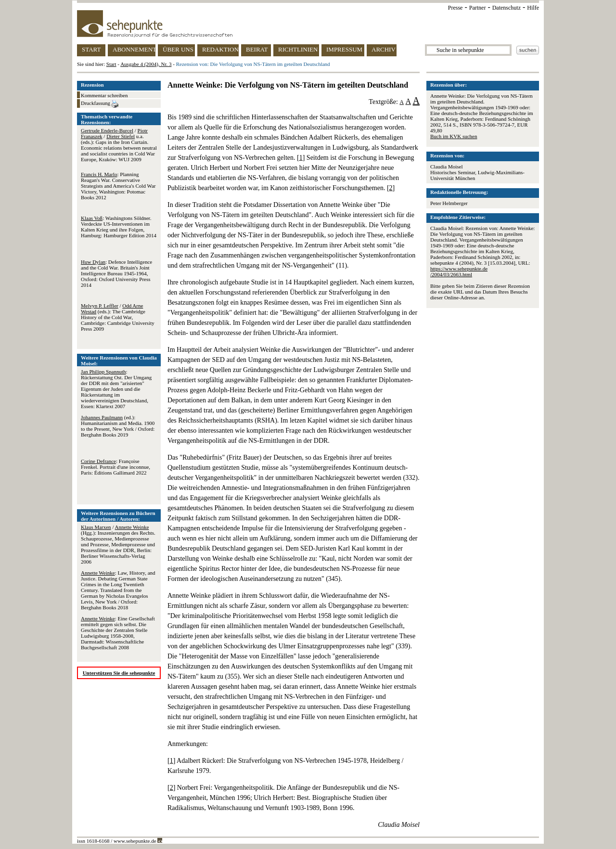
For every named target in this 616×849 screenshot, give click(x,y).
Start (111, 64)
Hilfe (533, 8)
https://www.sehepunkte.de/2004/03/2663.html (459, 271)
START (91, 49)
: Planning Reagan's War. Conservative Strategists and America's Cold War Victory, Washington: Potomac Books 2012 (118, 186)
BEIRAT (257, 49)
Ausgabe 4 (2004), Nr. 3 (146, 64)
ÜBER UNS (178, 49)
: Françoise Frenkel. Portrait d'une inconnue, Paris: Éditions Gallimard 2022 (115, 467)
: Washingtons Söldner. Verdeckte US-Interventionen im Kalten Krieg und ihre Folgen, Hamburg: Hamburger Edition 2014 (119, 227)
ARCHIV (384, 49)
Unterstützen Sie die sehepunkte (119, 673)
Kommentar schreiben (104, 95)
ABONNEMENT (134, 49)
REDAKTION (220, 49)
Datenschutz (507, 8)
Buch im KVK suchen (454, 136)
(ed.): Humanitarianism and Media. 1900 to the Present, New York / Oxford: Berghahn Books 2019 (118, 426)
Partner (478, 8)
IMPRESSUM (344, 49)
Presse (456, 8)
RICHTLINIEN (298, 49)
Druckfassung (100, 104)
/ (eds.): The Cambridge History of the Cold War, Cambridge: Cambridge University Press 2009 (118, 317)
